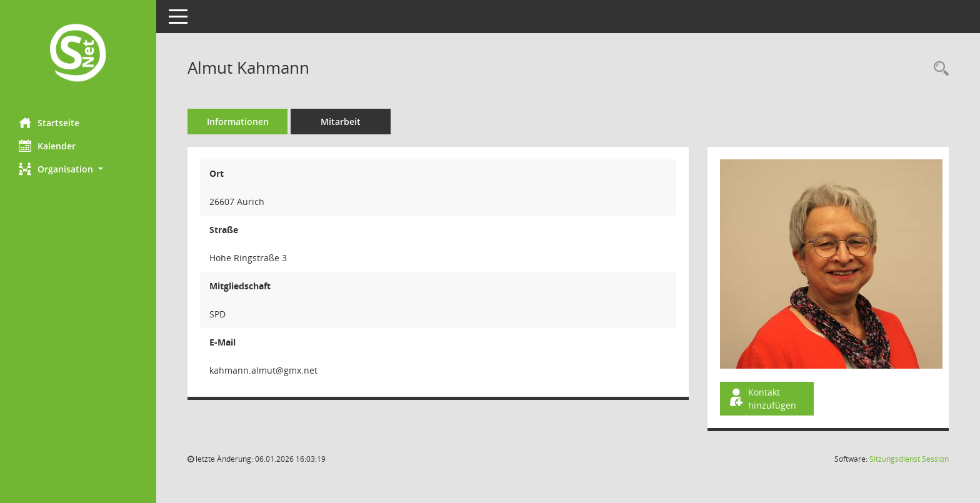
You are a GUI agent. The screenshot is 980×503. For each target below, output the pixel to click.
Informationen (238, 122)
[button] (78, 169)
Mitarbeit (341, 122)
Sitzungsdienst (909, 459)
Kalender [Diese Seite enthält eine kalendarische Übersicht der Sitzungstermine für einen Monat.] (47, 146)
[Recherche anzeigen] (938, 69)
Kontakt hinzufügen (762, 399)
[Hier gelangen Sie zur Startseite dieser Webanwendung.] (78, 54)
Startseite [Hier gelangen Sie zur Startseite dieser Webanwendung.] (49, 122)
